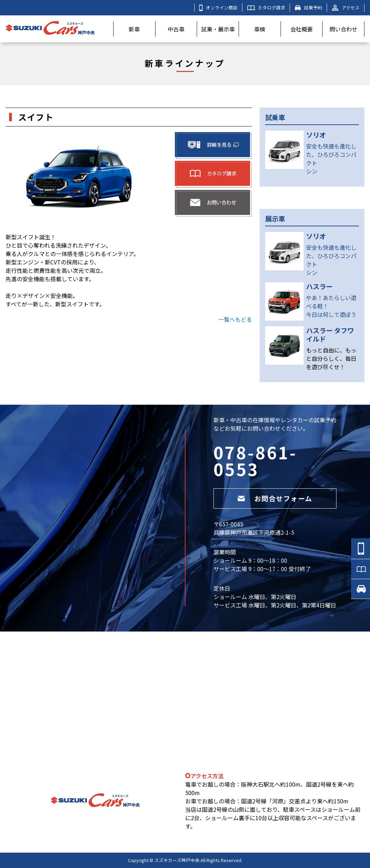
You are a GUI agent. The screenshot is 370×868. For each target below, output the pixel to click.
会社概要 (302, 29)
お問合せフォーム (275, 498)
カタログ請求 (266, 8)
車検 (260, 29)
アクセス (346, 8)
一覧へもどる (235, 319)
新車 (134, 29)
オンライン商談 (218, 8)
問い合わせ (343, 29)
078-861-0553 (255, 460)
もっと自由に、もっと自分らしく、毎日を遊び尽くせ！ (331, 358)
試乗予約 (308, 8)
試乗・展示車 (218, 29)
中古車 (176, 29)
